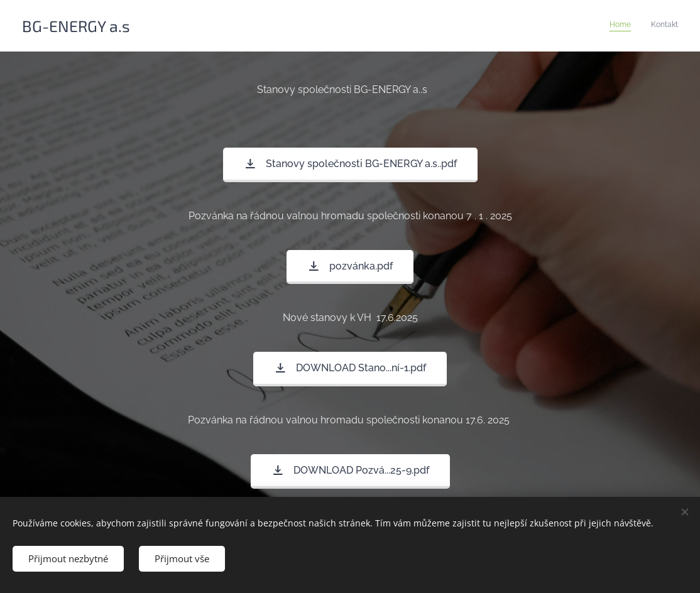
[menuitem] (661, 26)
